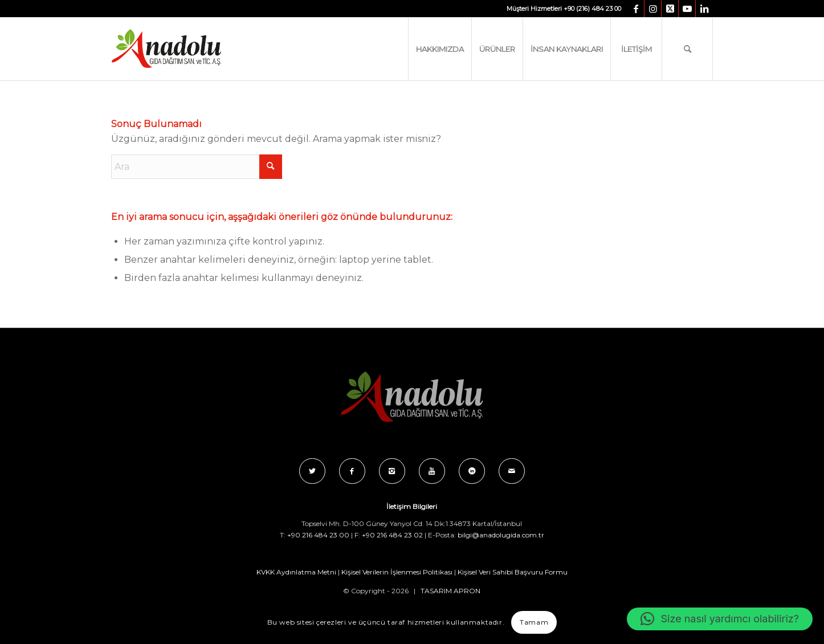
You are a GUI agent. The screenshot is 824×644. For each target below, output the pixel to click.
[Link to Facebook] (636, 9)
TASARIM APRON (450, 591)
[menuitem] (440, 49)
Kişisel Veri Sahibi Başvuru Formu (513, 572)
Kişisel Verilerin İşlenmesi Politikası (397, 572)
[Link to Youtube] (687, 9)
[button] (720, 619)
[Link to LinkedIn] (704, 9)
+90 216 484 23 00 (318, 535)
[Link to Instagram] (653, 9)
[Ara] (687, 49)
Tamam (534, 622)
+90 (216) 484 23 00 (592, 9)
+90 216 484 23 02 (392, 535)
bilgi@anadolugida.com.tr (501, 535)
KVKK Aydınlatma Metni (296, 572)
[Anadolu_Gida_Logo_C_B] (189, 49)
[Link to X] (670, 9)
